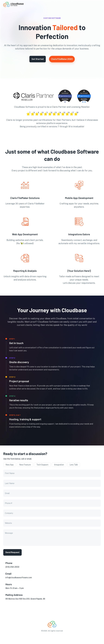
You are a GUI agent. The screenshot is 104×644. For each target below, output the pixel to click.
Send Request (12, 552)
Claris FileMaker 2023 (62, 59)
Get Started (38, 59)
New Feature (25, 465)
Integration (59, 465)
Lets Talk (74, 465)
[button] (96, 4)
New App (10, 465)
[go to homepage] (13, 6)
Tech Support (42, 465)
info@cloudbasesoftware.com (19, 578)
